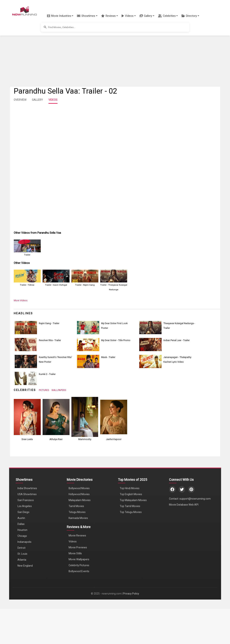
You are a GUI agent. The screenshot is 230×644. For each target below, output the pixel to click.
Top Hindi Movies (130, 488)
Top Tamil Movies (130, 506)
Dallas (21, 524)
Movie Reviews (77, 536)
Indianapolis (24, 542)
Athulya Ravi (56, 439)
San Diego (23, 512)
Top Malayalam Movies (133, 500)
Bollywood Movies (79, 488)
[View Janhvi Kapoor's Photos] (114, 417)
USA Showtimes (27, 494)
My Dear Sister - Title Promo (116, 340)
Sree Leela (27, 439)
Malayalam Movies (80, 500)
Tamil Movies (76, 506)
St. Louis (22, 554)
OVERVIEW (20, 100)
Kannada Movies (78, 518)
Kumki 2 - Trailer (47, 374)
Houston (22, 530)
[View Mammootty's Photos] (85, 417)
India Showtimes (27, 488)
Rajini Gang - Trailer (49, 323)
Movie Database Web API (184, 505)
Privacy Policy (131, 594)
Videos (73, 541)
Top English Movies (131, 494)
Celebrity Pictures (79, 565)
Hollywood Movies (79, 494)
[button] (60, 16)
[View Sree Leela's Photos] (27, 417)
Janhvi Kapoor (114, 439)
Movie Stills (75, 553)
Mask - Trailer (108, 357)
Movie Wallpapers (79, 559)
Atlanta (22, 560)
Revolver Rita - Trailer (50, 340)
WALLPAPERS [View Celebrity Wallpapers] (59, 390)
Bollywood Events (79, 571)
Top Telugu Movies (131, 512)
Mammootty (85, 439)
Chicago (22, 536)
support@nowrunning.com (195, 499)
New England (25, 566)
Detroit (21, 548)
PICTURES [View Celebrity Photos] (44, 390)
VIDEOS (53, 100)
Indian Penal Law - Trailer (177, 340)
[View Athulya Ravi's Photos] (56, 417)
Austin (21, 518)
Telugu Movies (77, 512)
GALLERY (37, 100)
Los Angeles (25, 506)
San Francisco (26, 500)
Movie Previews (78, 547)
